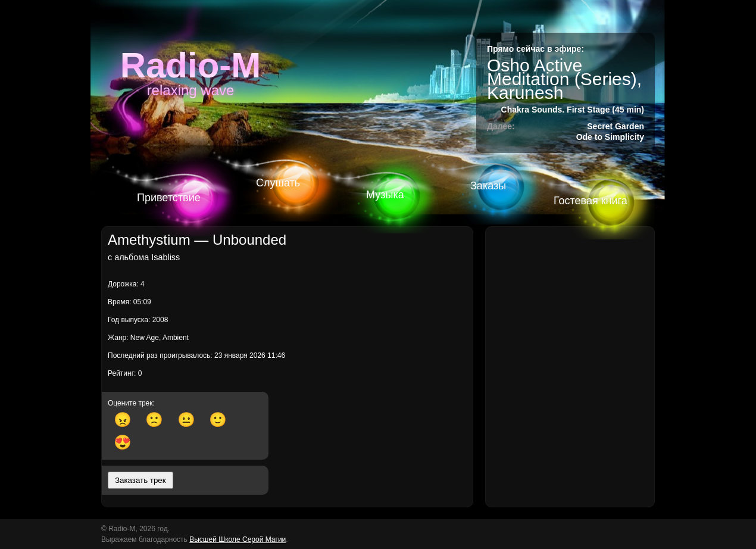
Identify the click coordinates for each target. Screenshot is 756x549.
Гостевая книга (591, 201)
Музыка (385, 195)
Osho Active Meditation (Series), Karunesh (564, 79)
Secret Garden (616, 126)
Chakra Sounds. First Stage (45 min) (573, 110)
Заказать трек (140, 480)
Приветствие (169, 198)
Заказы (488, 186)
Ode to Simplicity (610, 137)
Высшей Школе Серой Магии (238, 539)
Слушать (278, 183)
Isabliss (165, 257)
